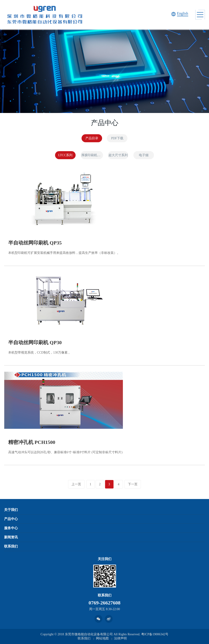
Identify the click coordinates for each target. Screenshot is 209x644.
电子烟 (144, 155)
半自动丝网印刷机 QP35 (35, 243)
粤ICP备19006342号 (155, 634)
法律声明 (120, 638)
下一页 (133, 484)
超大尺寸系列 (118, 155)
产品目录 (92, 138)
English (183, 13)
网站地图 (102, 638)
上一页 (76, 484)
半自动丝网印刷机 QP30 (35, 342)
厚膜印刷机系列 (92, 155)
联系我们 (84, 638)
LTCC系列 (65, 155)
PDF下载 (117, 138)
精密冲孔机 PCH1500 (32, 442)
